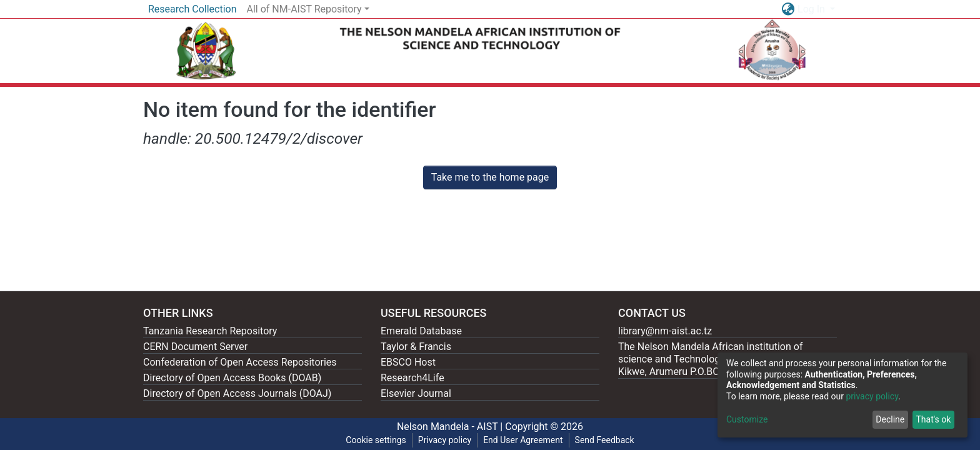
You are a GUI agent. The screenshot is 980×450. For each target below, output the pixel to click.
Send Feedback (605, 440)
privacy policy (872, 396)
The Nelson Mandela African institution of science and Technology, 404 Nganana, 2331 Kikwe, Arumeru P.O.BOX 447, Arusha (717, 359)
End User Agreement (523, 440)
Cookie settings (376, 440)
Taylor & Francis (416, 347)
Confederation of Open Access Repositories (240, 362)
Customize (747, 419)
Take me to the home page (490, 177)
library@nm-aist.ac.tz (665, 331)
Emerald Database (421, 331)
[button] (788, 9)
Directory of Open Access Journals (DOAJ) (237, 393)
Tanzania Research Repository (210, 331)
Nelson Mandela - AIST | (451, 427)
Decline (890, 419)
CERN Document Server (195, 347)
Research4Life (412, 378)
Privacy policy (445, 440)
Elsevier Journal (416, 393)
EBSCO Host (408, 362)
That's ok (933, 419)
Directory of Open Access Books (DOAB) (232, 378)
